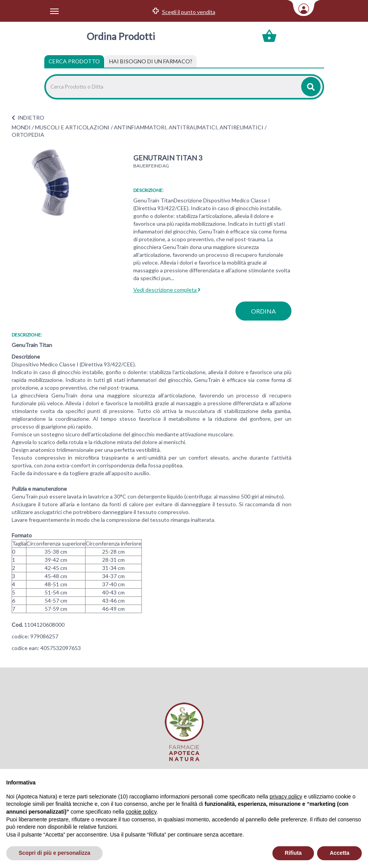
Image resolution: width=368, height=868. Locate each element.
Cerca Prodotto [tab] (74, 61)
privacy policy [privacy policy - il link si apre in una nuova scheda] (286, 797)
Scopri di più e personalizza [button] (54, 853)
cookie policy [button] (141, 812)
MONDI (21, 127)
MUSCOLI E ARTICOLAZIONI (72, 127)
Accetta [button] (339, 853)
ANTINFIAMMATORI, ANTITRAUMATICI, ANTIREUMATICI (189, 127)
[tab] (151, 61)
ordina (263, 311)
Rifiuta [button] (293, 853)
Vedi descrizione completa (167, 290)
